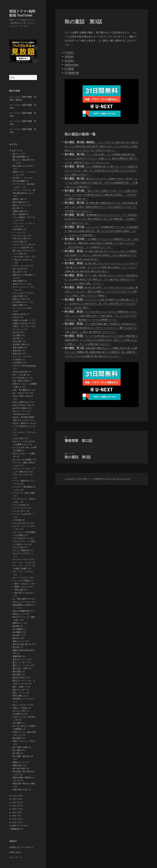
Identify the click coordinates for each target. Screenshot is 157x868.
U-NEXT (69, 53)
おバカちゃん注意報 (22, 459)
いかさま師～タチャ (22, 257)
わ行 (14, 822)
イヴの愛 (17, 520)
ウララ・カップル (21, 266)
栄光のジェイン (20, 284)
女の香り (17, 635)
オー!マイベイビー (21, 559)
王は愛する (18, 714)
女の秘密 (17, 632)
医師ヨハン (18, 623)
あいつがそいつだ (21, 393)
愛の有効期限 (19, 157)
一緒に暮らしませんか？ (24, 593)
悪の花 (16, 647)
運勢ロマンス (19, 762)
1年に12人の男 (20, 238)
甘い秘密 (17, 723)
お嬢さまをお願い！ (22, 320)
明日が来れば (19, 202)
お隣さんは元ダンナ (22, 323)
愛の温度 (17, 671)
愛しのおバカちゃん (22, 251)
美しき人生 (18, 269)
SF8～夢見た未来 (21, 381)
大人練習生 (18, 629)
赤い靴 (16, 753)
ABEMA (69, 57)
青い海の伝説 (19, 768)
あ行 (14, 151)
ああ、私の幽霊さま (22, 390)
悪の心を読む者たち (22, 644)
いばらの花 (18, 438)
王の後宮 (17, 335)
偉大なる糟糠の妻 (21, 611)
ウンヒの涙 (18, 547)
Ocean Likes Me (20, 372)
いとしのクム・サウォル (24, 432)
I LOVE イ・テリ (20, 178)
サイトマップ (15, 857)
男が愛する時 (19, 344)
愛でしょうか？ (20, 662)
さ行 (14, 799)
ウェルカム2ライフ (21, 523)
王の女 (16, 317)
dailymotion (72, 65)
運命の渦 (17, 765)
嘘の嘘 (16, 626)
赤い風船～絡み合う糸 (23, 756)
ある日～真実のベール (23, 423)
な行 (14, 806)
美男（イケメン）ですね (24, 741)
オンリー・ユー (20, 357)
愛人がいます (19, 690)
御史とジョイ (19, 641)
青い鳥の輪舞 (19, 181)
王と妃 (16, 332)
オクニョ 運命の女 (21, 550)
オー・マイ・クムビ (22, 562)
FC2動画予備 (72, 73)
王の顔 (16, 338)
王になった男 (19, 711)
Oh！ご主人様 (19, 375)
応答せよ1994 (19, 314)
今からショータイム (22, 602)
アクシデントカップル (23, 475)
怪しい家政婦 (19, 214)
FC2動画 (69, 69)
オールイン (18, 329)
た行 (14, 802)
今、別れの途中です (22, 599)
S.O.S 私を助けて (20, 378)
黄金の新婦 (18, 347)
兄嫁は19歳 (18, 211)
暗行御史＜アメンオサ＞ (24, 699)
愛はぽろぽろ (19, 677)
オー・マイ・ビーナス (23, 572)
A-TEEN (17, 360)
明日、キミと (19, 693)
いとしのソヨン (20, 235)
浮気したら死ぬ (20, 708)
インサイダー (19, 511)
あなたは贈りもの (21, 402)
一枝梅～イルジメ (21, 587)
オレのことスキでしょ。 (24, 553)
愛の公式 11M (20, 668)
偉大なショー (19, 614)
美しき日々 (18, 272)
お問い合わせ (15, 852)
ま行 (14, 812)
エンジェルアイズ (21, 293)
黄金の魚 (17, 354)
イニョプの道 (19, 505)
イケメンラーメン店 (22, 245)
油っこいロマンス (21, 705)
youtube (69, 61)
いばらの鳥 (18, 241)
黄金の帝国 (18, 305)
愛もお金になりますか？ (24, 166)
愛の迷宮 (17, 674)
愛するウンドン (20, 659)
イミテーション (20, 508)
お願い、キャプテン (22, 326)
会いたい (17, 154)
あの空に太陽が (20, 408)
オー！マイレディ (21, 578)
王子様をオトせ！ (21, 302)
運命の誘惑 (18, 281)
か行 (14, 796)
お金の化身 (18, 296)
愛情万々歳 (18, 199)
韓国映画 (15, 829)
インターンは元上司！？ (24, 514)
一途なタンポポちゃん (23, 260)
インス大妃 (18, 254)
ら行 (14, 819)
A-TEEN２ (18, 363)
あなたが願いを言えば (23, 396)
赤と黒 (16, 208)
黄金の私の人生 (20, 790)
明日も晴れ (18, 696)
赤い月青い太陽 (20, 747)
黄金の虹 (17, 350)
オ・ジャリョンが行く (23, 308)
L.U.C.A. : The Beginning (24, 366)
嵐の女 (16, 638)
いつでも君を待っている (24, 426)
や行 (14, 816)
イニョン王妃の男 (21, 248)
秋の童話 (17, 738)
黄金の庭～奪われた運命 (24, 783)
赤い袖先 (17, 750)
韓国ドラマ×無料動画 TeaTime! (22, 13)
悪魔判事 (17, 656)
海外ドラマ (17, 826)
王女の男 (17, 341)
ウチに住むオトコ (21, 538)
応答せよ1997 (19, 299)
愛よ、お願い (19, 687)
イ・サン (17, 232)
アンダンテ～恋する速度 (24, 493)
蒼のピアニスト (20, 205)
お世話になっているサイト (21, 847)
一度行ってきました (22, 584)
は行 (14, 809)
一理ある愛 (18, 590)
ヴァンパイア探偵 (21, 581)
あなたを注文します (22, 405)
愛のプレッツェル (21, 665)
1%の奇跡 (17, 229)
